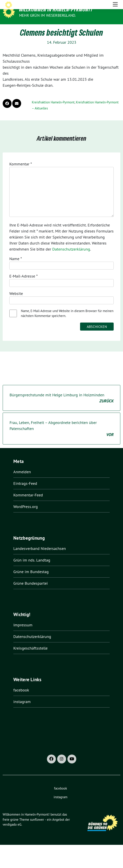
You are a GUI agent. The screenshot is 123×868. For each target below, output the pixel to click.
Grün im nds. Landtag (32, 569)
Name (16, 268)
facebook (21, 699)
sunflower (37, 828)
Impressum (23, 634)
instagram (22, 711)
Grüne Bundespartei (31, 592)
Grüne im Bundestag (31, 581)
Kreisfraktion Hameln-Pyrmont (53, 111)
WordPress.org (26, 516)
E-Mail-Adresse (23, 285)
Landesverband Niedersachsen (40, 557)
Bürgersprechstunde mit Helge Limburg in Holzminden (61, 407)
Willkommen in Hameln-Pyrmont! (56, 9)
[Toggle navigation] (115, 29)
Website (16, 303)
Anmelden (22, 481)
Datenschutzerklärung (71, 258)
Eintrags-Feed (25, 493)
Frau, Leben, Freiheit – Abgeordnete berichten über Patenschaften (61, 438)
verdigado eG (12, 834)
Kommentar (21, 173)
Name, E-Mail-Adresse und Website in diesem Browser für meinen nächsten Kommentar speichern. (67, 322)
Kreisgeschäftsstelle (30, 657)
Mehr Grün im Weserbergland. (47, 15)
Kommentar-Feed (28, 504)
